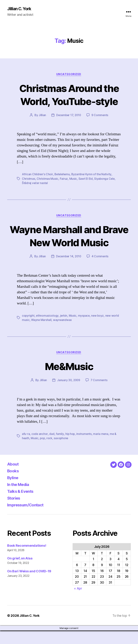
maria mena (101, 447)
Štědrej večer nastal (35, 183)
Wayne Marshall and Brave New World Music (69, 243)
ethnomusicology (47, 329)
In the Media (19, 498)
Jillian (42, 116)
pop (43, 452)
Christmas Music (47, 179)
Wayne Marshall (41, 333)
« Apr (78, 602)
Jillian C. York (20, 9)
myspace (84, 329)
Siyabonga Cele (105, 179)
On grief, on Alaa (20, 572)
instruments (84, 447)
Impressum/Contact (27, 518)
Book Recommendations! (27, 559)
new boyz (98, 329)
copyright (28, 329)
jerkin (64, 329)
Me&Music (69, 380)
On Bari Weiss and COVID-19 (29, 585)
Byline (13, 491)
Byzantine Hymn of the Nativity (92, 175)
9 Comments (100, 116)
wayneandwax (63, 333)
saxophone (62, 452)
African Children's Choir (37, 175)
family (60, 447)
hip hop (70, 447)
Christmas (29, 179)
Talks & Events (22, 505)
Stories (14, 511)
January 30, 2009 (69, 394)
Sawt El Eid (86, 179)
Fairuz (64, 179)
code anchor (40, 447)
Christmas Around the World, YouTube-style (69, 95)
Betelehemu (63, 175)
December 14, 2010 (68, 270)
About (13, 477)
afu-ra (26, 447)
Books (14, 484)
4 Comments (101, 270)
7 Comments (99, 394)
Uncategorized (69, 75)
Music (73, 179)
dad (52, 447)
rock (50, 452)
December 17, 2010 (68, 116)
